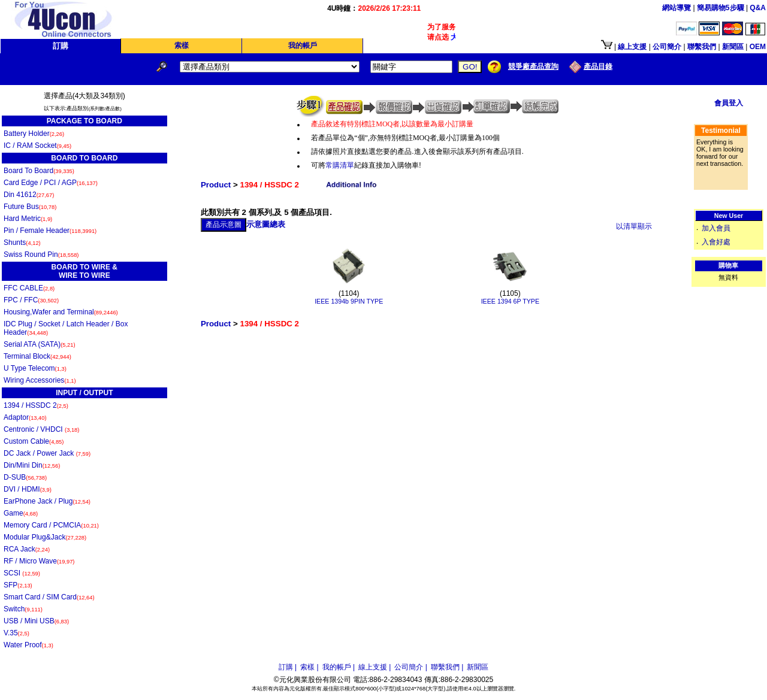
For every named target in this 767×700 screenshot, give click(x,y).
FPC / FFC (31, 300)
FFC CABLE (29, 288)
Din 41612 (29, 195)
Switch (23, 609)
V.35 (16, 633)
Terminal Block (37, 356)
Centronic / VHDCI (41, 429)
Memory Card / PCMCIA (51, 525)
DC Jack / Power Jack (47, 453)
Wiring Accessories (40, 380)
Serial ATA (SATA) (40, 344)
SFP (18, 585)
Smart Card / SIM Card (49, 597)
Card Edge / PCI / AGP (51, 183)
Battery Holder (34, 134)
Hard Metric (28, 219)
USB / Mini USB (36, 621)
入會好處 (716, 242)
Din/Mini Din (32, 465)
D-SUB (25, 477)
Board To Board (39, 171)
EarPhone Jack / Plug (47, 501)
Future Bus (30, 207)
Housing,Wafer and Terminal (61, 312)
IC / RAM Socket (37, 146)
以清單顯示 (634, 226)
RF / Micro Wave (39, 561)
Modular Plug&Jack (45, 537)
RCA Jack (27, 549)
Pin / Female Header (50, 231)
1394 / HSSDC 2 (36, 405)
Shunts (22, 243)
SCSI (22, 573)
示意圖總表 (266, 224)
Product (216, 185)
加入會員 (716, 228)
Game (21, 513)
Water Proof (28, 645)
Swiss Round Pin (41, 254)
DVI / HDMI (28, 489)
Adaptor (25, 417)
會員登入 (729, 103)
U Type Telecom (35, 368)
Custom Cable (34, 441)
